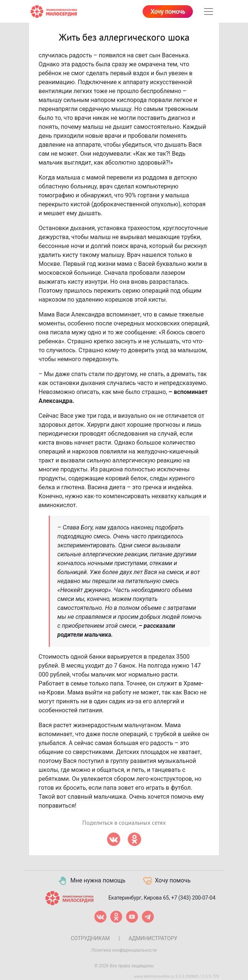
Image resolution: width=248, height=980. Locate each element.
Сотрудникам (90, 938)
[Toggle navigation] (209, 12)
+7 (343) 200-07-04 (193, 898)
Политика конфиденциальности (124, 950)
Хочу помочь (168, 12)
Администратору (153, 938)
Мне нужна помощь (91, 881)
